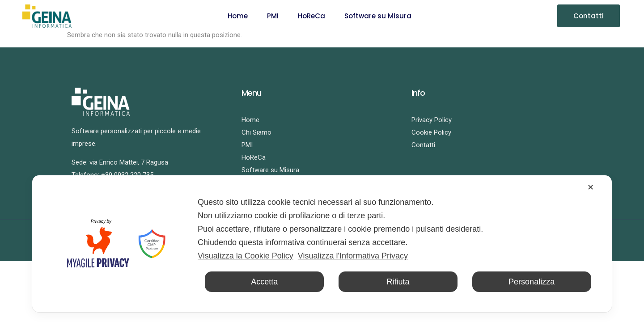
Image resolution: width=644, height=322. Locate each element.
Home (238, 16)
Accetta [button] (264, 282)
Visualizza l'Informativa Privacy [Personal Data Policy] (353, 256)
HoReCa (311, 16)
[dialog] (322, 244)
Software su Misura (378, 16)
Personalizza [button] (532, 282)
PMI (273, 16)
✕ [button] (591, 187)
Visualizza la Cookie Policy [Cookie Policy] (246, 256)
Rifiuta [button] (398, 282)
